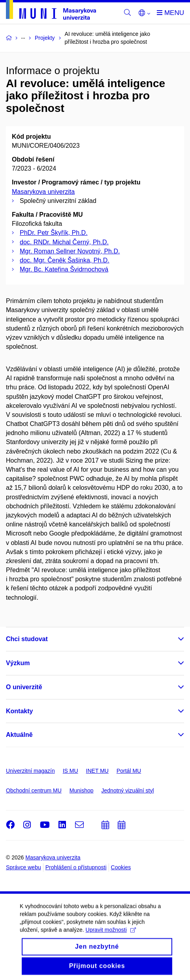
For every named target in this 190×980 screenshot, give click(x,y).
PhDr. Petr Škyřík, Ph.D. (54, 233)
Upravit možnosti (111, 935)
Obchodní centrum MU (34, 790)
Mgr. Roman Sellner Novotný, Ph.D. (70, 251)
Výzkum (18, 663)
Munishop (82, 790)
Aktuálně (19, 735)
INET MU (97, 771)
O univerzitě (24, 687)
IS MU (71, 771)
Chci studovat (27, 639)
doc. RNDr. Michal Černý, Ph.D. (64, 242)
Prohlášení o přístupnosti (76, 867)
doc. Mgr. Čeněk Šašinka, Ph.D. (65, 260)
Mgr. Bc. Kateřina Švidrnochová (64, 269)
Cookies (121, 867)
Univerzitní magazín (30, 771)
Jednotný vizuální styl (128, 790)
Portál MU (129, 771)
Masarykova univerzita (43, 192)
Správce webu (24, 867)
